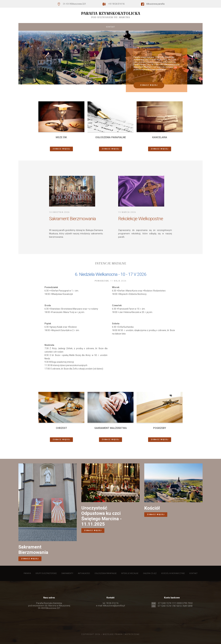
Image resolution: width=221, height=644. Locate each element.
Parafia (28, 19)
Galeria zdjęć (160, 19)
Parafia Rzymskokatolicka (110, 15)
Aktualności (89, 19)
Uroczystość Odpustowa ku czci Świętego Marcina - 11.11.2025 (102, 516)
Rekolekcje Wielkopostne (141, 219)
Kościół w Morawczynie (184, 19)
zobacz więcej (149, 85)
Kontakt (110, 27)
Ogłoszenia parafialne (112, 19)
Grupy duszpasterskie (49, 19)
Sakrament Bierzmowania (72, 219)
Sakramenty (71, 19)
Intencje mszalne (139, 19)
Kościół (152, 508)
